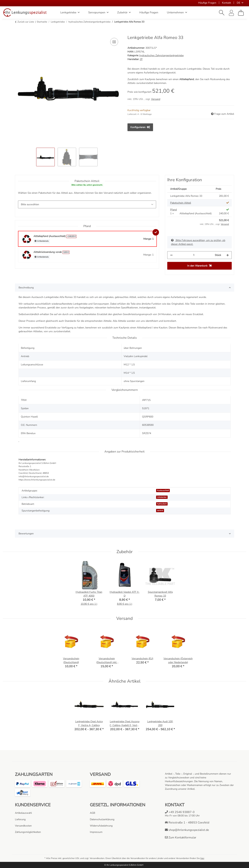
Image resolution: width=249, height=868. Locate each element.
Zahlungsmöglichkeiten (28, 832)
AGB (92, 813)
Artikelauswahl (23, 813)
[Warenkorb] (241, 13)
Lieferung (20, 819)
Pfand (173, 210)
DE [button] (238, 3)
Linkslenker (162, 497)
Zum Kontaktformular (181, 838)
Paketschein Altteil (181, 203)
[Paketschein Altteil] (87, 204)
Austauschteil (163, 490)
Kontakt (226, 3)
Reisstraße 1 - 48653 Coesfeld (187, 823)
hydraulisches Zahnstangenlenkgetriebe (161, 55)
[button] (222, 13)
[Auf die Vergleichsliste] (114, 42)
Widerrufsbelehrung (101, 826)
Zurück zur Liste (26, 22)
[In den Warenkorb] (18, 33)
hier (202, 858)
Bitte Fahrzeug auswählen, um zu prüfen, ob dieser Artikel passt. (198, 242)
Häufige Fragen (207, 3)
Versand (156, 99)
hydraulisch (162, 504)
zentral (160, 510)
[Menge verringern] (171, 255)
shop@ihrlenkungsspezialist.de (187, 830)
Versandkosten (23, 826)
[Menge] (194, 255)
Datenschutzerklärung (102, 819)
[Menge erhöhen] (228, 255)
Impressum (96, 832)
